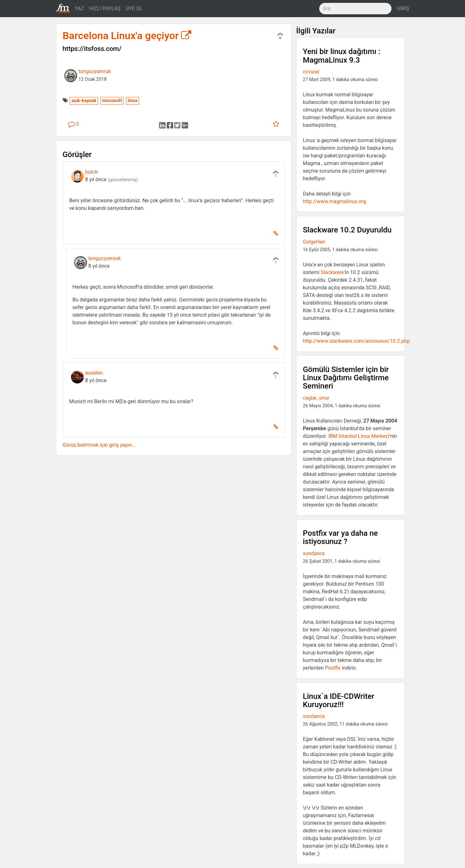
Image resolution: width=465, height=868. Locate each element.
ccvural (311, 72)
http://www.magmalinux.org (335, 201)
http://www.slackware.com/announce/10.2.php (356, 341)
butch (92, 172)
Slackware (332, 272)
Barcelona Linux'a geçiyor (127, 36)
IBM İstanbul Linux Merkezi (359, 436)
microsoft (112, 101)
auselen (94, 373)
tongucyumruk (95, 71)
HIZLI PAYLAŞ (105, 8)
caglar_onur (316, 398)
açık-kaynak (84, 101)
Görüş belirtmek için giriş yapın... (99, 445)
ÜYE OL (134, 8)
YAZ (79, 8)
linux (133, 101)
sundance (314, 553)
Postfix (333, 668)
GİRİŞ (403, 8)
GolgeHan (314, 242)
